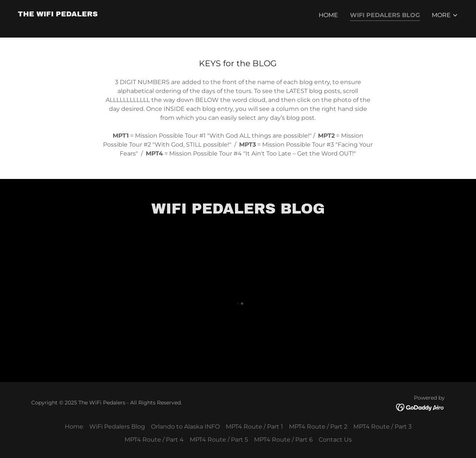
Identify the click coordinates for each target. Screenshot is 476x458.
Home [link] (328, 15)
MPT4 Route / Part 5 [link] (219, 440)
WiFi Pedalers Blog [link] (385, 15)
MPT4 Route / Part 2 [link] (318, 427)
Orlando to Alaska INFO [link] (185, 427)
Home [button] (74, 427)
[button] (445, 15)
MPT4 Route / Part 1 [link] (254, 427)
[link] (58, 14)
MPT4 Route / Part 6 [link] (283, 440)
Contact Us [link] (335, 440)
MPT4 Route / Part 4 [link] (154, 440)
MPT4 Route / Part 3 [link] (382, 427)
